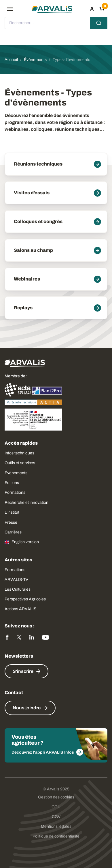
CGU (56, 807)
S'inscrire (23, 671)
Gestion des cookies (56, 797)
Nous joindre (27, 708)
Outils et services (20, 463)
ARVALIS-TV (16, 580)
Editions (12, 483)
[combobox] (56, 23)
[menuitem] (92, 9)
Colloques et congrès (38, 221)
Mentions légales (56, 826)
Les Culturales (18, 589)
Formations (15, 492)
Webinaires (27, 279)
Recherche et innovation (26, 503)
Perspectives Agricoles (25, 599)
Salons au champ (33, 250)
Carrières (13, 532)
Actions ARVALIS (20, 609)
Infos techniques (19, 453)
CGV (56, 817)
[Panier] (102, 9)
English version (25, 542)
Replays (23, 308)
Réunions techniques (38, 164)
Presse (11, 522)
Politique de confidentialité (56, 836)
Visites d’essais (32, 193)
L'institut (12, 512)
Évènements (16, 473)
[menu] (10, 9)
